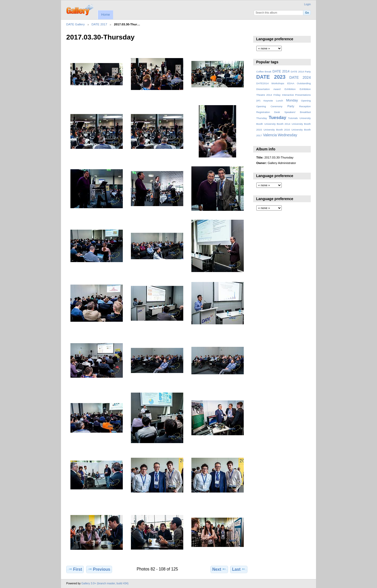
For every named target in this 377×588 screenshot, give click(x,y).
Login (307, 4)
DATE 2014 (281, 71)
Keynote (268, 101)
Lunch (279, 101)
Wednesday (287, 135)
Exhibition (290, 89)
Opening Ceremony (269, 106)
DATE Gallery (76, 24)
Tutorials (293, 118)
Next (219, 569)
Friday (277, 95)
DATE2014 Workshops (270, 83)
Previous (99, 569)
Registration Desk (268, 112)
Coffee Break (264, 72)
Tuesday (277, 118)
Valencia (270, 135)
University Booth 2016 (277, 130)
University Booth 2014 (277, 124)
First (75, 569)
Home (105, 15)
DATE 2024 (300, 77)
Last (239, 569)
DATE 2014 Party (301, 72)
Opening (306, 101)
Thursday (262, 118)
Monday (292, 100)
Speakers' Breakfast (298, 112)
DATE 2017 (99, 24)
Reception (305, 106)
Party (291, 106)
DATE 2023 (271, 77)
